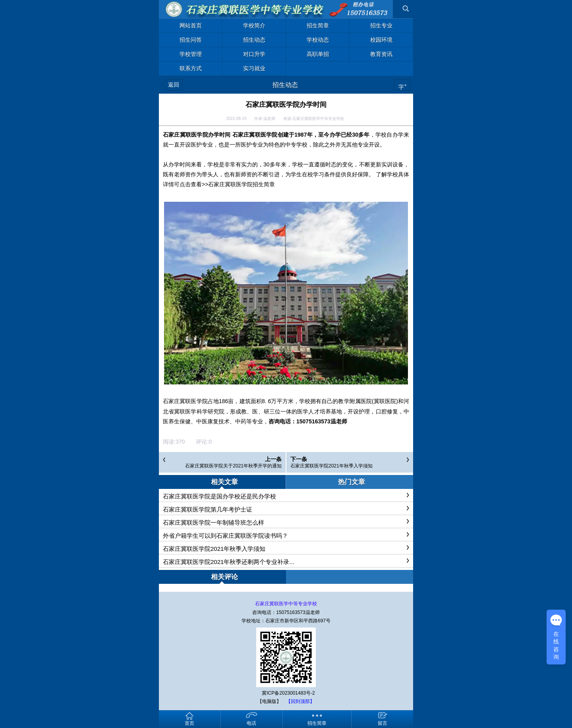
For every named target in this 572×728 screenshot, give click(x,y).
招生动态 (285, 85)
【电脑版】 (269, 701)
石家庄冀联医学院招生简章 (242, 184)
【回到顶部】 (300, 701)
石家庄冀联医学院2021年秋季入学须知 (331, 466)
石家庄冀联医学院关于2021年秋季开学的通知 (233, 466)
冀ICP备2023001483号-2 (288, 693)
